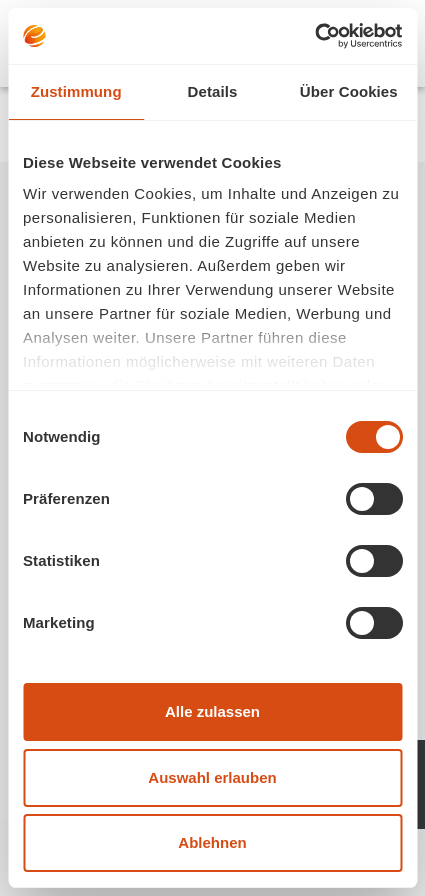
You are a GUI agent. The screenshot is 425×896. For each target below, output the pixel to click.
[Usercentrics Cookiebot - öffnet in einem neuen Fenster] (314, 36)
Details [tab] (213, 91)
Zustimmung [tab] (76, 91)
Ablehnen (212, 842)
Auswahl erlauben (212, 777)
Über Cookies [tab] (349, 91)
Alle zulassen (212, 711)
